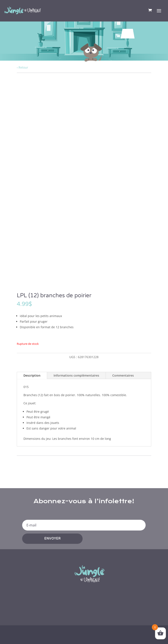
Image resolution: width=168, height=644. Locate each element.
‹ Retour (22, 67)
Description (32, 375)
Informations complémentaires (76, 375)
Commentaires (123, 375)
